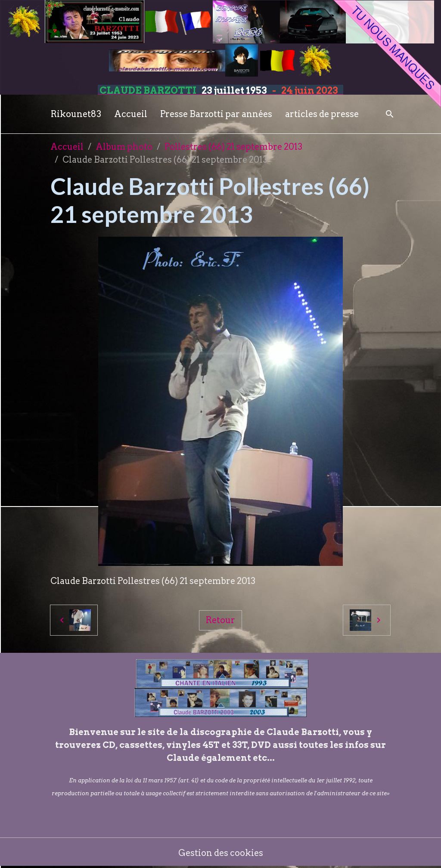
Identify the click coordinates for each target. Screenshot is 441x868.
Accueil (131, 114)
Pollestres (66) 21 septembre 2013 (233, 147)
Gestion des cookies (221, 853)
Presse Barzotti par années (216, 114)
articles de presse (322, 114)
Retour (220, 620)
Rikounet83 (76, 114)
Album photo (124, 147)
